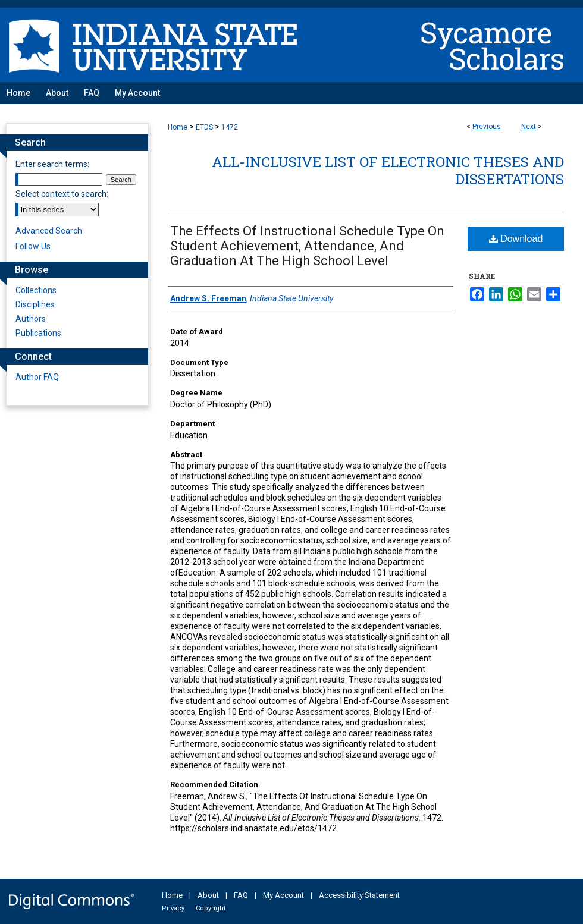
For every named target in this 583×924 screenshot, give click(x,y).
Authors (31, 319)
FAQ (241, 895)
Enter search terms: (52, 164)
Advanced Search (49, 231)
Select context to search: (62, 194)
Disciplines (35, 304)
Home (178, 127)
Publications (38, 333)
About (208, 895)
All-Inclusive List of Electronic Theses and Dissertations (388, 170)
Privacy (173, 908)
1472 (230, 127)
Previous (487, 127)
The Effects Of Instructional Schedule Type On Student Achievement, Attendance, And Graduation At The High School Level (307, 246)
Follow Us (33, 246)
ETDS (204, 127)
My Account (283, 895)
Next (529, 127)
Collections (36, 290)
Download (516, 239)
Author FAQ (37, 377)
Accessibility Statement (359, 895)
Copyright (211, 908)
